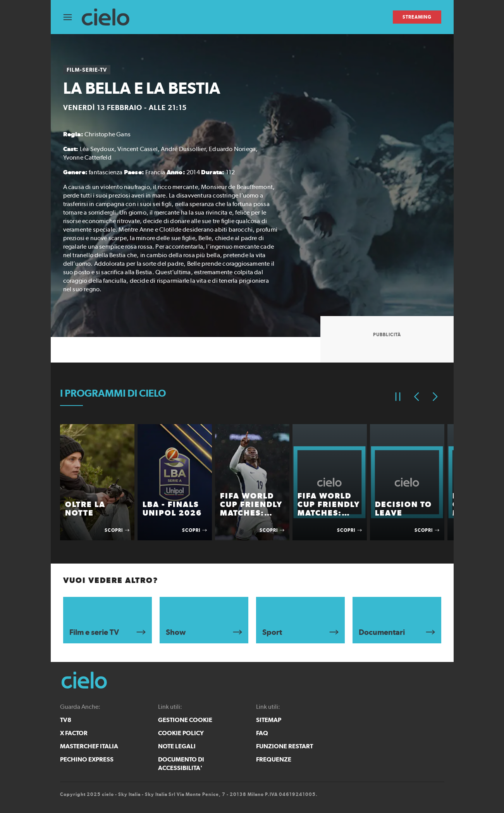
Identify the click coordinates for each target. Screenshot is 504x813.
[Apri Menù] (72, 17)
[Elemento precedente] (416, 397)
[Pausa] (398, 397)
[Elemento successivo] (435, 397)
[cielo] (109, 17)
